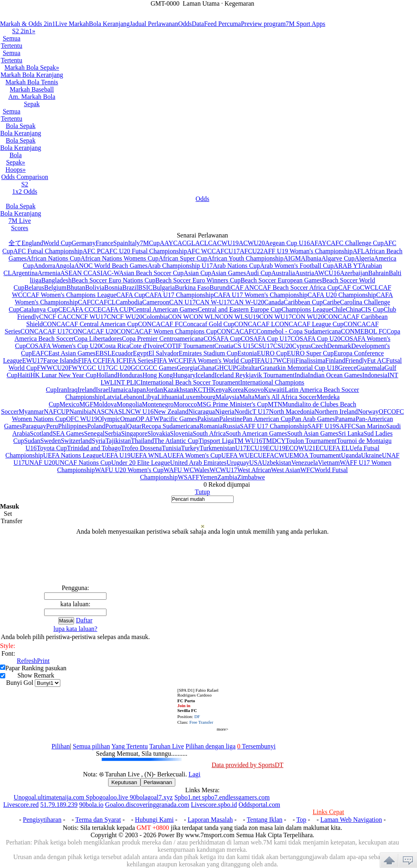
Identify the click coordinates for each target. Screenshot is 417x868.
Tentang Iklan (264, 820)
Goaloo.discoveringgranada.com (147, 805)
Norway (368, 412)
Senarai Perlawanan (203, 235)
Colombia (155, 317)
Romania (211, 426)
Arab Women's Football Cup (297, 266)
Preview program (263, 24)
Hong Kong (158, 375)
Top (301, 820)
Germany (84, 243)
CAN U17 (182, 302)
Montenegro (158, 404)
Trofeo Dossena (141, 448)
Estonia (247, 353)
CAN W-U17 (213, 302)
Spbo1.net (188, 797)
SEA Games (68, 433)
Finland (335, 360)
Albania (311, 258)
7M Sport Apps (306, 24)
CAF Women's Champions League (71, 295)
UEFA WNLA (149, 455)
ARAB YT (347, 266)
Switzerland (76, 441)
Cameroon (156, 302)
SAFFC (346, 426)
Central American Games (165, 309)
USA (255, 463)
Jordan (154, 390)
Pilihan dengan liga (211, 746)
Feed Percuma (222, 24)
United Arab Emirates (198, 463)
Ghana (206, 368)
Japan (138, 390)
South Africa (209, 433)
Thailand (142, 441)
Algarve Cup (338, 258)
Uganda (351, 455)
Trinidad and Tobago (94, 448)
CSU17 (264, 346)
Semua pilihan (91, 746)
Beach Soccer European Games (281, 280)
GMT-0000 (165, 3)
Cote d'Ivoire (146, 346)
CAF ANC (245, 288)
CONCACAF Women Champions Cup (167, 331)
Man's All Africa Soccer (285, 397)
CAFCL (105, 302)
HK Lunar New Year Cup (63, 375)
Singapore (134, 433)
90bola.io (91, 805)
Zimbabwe (251, 477)
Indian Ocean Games (335, 375)
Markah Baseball (32, 89)
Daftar (84, 620)
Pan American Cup (267, 419)
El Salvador (163, 353)
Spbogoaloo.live (108, 797)
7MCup (150, 243)
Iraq (72, 390)
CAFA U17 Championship (179, 295)
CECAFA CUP (113, 309)
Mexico (69, 404)
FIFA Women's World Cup (217, 360)
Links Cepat (328, 812)
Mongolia (129, 404)
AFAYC (320, 243)
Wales (202, 470)
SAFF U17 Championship (274, 426)
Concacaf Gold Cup (208, 324)
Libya (150, 397)
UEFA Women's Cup (195, 455)
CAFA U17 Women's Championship (261, 295)
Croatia (224, 346)
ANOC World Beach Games (111, 266)
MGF (86, 404)
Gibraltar (248, 368)
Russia (231, 426)
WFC (307, 470)
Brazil (130, 288)
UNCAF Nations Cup (83, 463)
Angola (65, 266)
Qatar (134, 426)
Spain (121, 243)
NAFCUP (56, 412)
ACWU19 (226, 243)
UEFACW (271, 455)
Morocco (185, 404)
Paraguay (34, 426)
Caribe (331, 302)
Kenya (219, 390)
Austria (305, 273)
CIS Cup (372, 309)
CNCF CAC (55, 317)
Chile (339, 309)
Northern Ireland (336, 412)
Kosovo (254, 390)
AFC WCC (201, 251)
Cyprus (302, 346)
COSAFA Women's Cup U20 (63, 346)
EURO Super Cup (311, 353)
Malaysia (227, 397)
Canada (274, 302)
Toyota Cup (52, 448)
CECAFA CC (76, 309)
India (301, 375)
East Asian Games (72, 353)
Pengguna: (75, 588)
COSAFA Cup (222, 339)
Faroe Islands (61, 360)
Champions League (306, 309)
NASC (100, 412)
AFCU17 (228, 251)
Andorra (44, 266)
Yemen (208, 477)
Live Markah (72, 24)
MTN (275, 404)
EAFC (40, 353)
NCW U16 (140, 412)
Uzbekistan (277, 463)
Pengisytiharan (42, 820)
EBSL (103, 353)
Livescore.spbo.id (214, 805)
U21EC (314, 448)
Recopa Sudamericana (171, 426)
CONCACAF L (254, 324)
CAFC (86, 302)
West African (254, 470)
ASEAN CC (76, 273)
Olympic (109, 419)
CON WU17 (275, 317)
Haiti (24, 375)
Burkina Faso (192, 288)
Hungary (184, 375)
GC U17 (98, 368)
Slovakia (159, 433)
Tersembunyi (256, 746)
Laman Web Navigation (351, 820)
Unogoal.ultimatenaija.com (50, 797)
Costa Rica (115, 346)
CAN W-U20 (247, 302)
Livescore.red (21, 805)
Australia (283, 273)
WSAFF (188, 477)
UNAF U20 (40, 463)
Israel (103, 390)
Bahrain (379, 273)
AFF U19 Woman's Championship (308, 251)
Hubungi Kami (154, 820)
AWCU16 (327, 273)
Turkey (190, 448)
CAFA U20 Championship (342, 295)
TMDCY (274, 441)
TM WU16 (248, 441)
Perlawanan (158, 782)
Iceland (205, 375)
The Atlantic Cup (176, 441)
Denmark (339, 346)
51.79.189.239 (59, 805)
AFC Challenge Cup (357, 243)
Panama (346, 419)
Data (198, 24)
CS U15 (244, 346)
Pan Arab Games (313, 419)
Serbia (113, 433)
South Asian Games (313, 433)
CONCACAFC (237, 331)
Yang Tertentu (130, 746)
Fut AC (377, 360)
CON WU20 (308, 317)
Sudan (32, 441)
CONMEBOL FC (364, 331)
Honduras (130, 375)
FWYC (78, 368)
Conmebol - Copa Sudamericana (299, 331)
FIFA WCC (168, 360)
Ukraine (372, 455)
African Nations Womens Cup (120, 258)
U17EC (245, 448)
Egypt (140, 353)
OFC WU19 (82, 419)
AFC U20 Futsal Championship (146, 251)
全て (15, 243)
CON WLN (204, 317)
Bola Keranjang (110, 24)
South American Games (256, 433)
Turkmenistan (217, 448)
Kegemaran (239, 3)
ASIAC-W (105, 273)
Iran (62, 390)
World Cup (57, 243)
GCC (137, 368)
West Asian (286, 470)
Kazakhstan (178, 390)
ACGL (186, 243)
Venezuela (304, 463)
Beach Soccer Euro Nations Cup (114, 280)
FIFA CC (90, 360)
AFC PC (94, 251)
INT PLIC (127, 382)
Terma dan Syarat (98, 820)
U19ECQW (289, 448)
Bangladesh (56, 280)
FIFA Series (138, 360)
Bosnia (113, 288)
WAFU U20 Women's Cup (129, 470)
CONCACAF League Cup (309, 324)
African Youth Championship (245, 258)
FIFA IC (112, 360)
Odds (185, 24)
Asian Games (229, 273)
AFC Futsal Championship (48, 251)
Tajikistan (118, 441)
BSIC (145, 288)
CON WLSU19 (239, 317)
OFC (385, 412)
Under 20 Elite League (141, 463)
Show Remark (36, 675)
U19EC (264, 448)
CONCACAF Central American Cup (90, 324)
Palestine (231, 419)
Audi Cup (258, 273)
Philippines (72, 426)
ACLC (204, 243)
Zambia (227, 477)
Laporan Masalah (211, 820)
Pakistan (208, 419)
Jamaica (121, 390)
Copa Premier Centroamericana (163, 339)
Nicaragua (202, 412)
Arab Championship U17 (180, 266)
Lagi (195, 774)
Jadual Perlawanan (154, 24)
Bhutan (76, 288)
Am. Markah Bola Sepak (32, 100)
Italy (134, 243)
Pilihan (61, 746)
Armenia (49, 273)
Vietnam (329, 463)
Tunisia (171, 448)
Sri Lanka (351, 433)
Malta (247, 397)
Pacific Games (178, 419)
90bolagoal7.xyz (151, 797)
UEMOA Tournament (313, 455)
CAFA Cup (131, 295)
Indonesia (375, 375)
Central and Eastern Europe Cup (239, 309)
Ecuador (122, 353)
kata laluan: (75, 604)
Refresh (27, 661)
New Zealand (171, 412)
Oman (128, 419)
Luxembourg (199, 397)
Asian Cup (198, 273)
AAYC (168, 243)
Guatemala (370, 368)
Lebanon (131, 397)
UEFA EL (337, 448)
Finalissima (311, 360)
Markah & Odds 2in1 (28, 24)
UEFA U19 (116, 455)
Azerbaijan (354, 273)
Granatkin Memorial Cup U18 (299, 368)
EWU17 (33, 360)
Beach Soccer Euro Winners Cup (198, 280)
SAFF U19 (322, 426)
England (32, 243)
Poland (96, 426)
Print (43, 661)
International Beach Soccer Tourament (190, 382)
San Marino (371, 426)
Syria (99, 441)
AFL (359, 251)
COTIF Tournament (188, 346)
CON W (179, 317)
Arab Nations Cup (236, 266)
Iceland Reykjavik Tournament (255, 375)
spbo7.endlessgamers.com (236, 797)
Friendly (356, 360)
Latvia (112, 397)
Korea (236, 390)
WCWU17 (223, 470)
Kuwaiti (274, 390)
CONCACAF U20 (93, 331)
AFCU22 (252, 251)
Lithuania (170, 397)
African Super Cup (183, 258)
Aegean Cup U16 (287, 243)
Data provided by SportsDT (248, 765)
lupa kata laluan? (75, 629)
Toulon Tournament (311, 441)
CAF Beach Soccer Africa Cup (298, 288)
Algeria (364, 258)
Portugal (116, 426)
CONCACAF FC (161, 324)
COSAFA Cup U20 (316, 339)
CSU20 (283, 346)
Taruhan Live (167, 746)
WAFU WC (179, 470)
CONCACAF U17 (45, 331)
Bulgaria (164, 288)
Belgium (55, 288)
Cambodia (129, 302)
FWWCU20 (52, 368)
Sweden (51, 441)
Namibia (80, 412)
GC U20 (120, 368)
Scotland (41, 433)
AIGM (292, 258)
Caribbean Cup (303, 302)
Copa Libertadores (98, 339)
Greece (347, 368)
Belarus (34, 288)
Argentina (25, 273)
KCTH (202, 390)
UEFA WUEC (239, 455)
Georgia (187, 368)
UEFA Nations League (73, 455)
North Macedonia (291, 412)
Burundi (220, 288)
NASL (117, 412)
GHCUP (226, 368)
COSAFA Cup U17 (265, 339)
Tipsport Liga (216, 441)
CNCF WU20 (125, 317)
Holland (107, 375)
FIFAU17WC (269, 360)
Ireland (86, 390)
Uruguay (238, 463)
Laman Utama (201, 3)
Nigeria (225, 412)
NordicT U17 (252, 412)
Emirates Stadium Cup (208, 353)
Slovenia (181, 433)
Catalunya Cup (39, 309)
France (104, 243)
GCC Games (160, 368)
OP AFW (148, 419)
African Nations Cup (54, 258)
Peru (52, 426)
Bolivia (95, 288)
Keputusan (124, 782)
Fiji (291, 360)
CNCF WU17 (89, 317)
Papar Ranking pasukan (36, 668)
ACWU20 (252, 243)
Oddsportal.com (259, 805)
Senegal (95, 433)
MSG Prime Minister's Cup (233, 404)
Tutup (202, 492)
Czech (319, 346)
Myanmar (31, 412)
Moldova (105, 404)
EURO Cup (272, 353)
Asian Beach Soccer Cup (151, 273)
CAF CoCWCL (358, 288)
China (353, 309)
